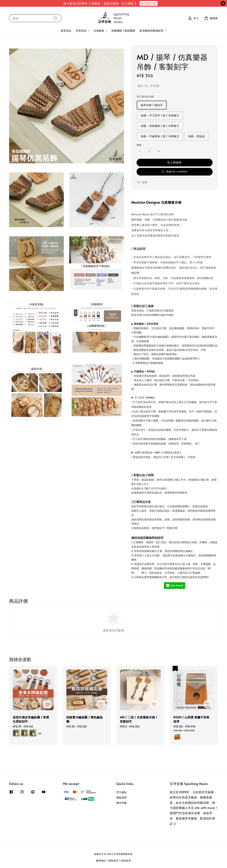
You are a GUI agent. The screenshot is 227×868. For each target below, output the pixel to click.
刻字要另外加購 (145, 97)
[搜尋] (55, 18)
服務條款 (101, 861)
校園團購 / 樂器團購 (123, 31)
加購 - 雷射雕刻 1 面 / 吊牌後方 (160, 126)
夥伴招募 (122, 803)
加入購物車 (174, 162)
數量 (139, 145)
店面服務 (99, 31)
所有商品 (81, 31)
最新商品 (66, 31)
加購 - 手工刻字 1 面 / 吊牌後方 (160, 115)
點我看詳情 (149, 3)
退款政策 (126, 861)
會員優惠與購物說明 (151, 31)
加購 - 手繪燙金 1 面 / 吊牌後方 (160, 136)
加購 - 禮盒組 (197, 136)
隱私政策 (113, 861)
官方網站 (122, 792)
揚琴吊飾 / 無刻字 (152, 105)
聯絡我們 (122, 797)
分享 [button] (142, 182)
